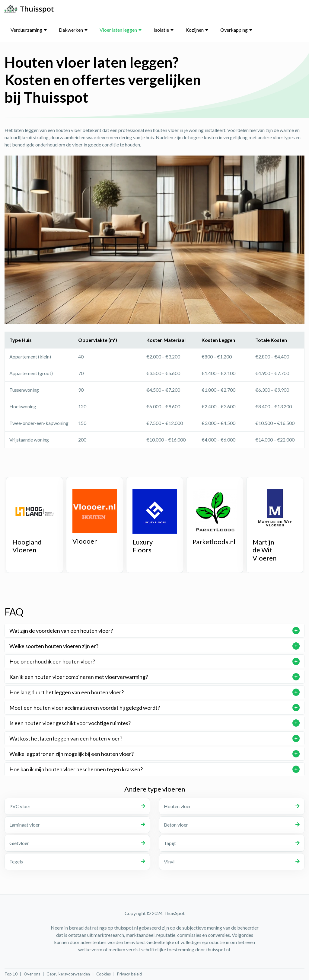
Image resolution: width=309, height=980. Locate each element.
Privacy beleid (129, 974)
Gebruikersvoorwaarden (68, 974)
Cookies (104, 974)
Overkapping (234, 30)
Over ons (32, 974)
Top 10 (11, 974)
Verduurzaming (26, 30)
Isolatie (161, 30)
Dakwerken (71, 30)
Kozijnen (195, 30)
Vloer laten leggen (118, 30)
